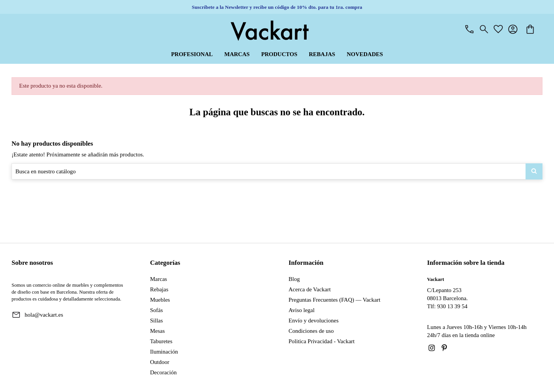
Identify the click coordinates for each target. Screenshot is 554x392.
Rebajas (159, 289)
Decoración (163, 372)
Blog (294, 279)
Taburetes (161, 341)
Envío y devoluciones (314, 321)
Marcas (159, 279)
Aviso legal (302, 310)
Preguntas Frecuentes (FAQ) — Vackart (335, 300)
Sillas (156, 321)
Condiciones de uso (311, 331)
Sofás (156, 310)
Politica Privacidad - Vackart (322, 341)
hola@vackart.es (44, 315)
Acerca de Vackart (310, 289)
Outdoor (160, 362)
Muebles (160, 300)
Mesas (157, 331)
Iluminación (164, 352)
